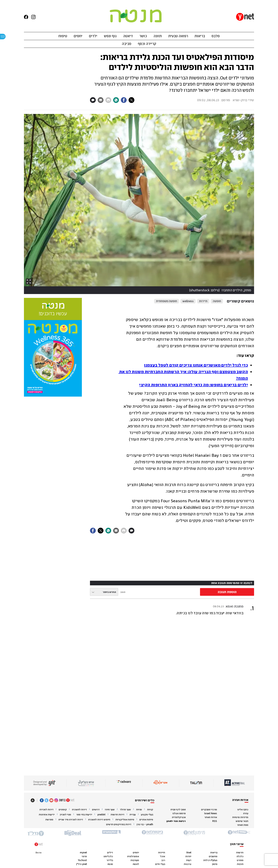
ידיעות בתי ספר (84, 815)
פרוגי (84, 856)
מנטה (110, 864)
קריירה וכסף (147, 44)
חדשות (240, 852)
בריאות (200, 36)
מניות (139, 810)
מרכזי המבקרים (209, 809)
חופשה (217, 301)
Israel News (211, 813)
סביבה (127, 44)
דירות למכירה (47, 810)
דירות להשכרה (79, 810)
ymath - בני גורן (145, 824)
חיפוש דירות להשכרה (99, 820)
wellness (188, 301)
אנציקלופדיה (179, 817)
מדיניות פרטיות (240, 817)
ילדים (93, 36)
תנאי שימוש (242, 821)
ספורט (240, 860)
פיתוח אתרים (146, 820)
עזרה (246, 813)
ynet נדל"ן (81, 864)
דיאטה (128, 36)
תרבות (240, 864)
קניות (150, 810)
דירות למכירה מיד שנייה (71, 820)
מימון (215, 864)
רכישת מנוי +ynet (176, 821)
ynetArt (101, 815)
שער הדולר (125, 810)
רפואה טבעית (178, 36)
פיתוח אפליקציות (125, 820)
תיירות (203, 301)
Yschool (82, 860)
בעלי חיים (160, 864)
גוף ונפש (110, 36)
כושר (143, 36)
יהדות (188, 856)
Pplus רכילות (210, 860)
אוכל (163, 856)
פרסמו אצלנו (179, 813)
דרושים (96, 810)
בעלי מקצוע (147, 815)
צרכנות (188, 864)
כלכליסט (108, 856)
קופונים (63, 810)
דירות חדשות (117, 815)
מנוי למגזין (65, 815)
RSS (215, 821)
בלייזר (110, 860)
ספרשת (49, 820)
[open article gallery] (139, 204)
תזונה (158, 36)
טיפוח (63, 36)
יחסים (78, 36)
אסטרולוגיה (133, 856)
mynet (83, 852)
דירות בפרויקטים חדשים (119, 824)
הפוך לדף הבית (178, 809)
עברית (133, 815)
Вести (39, 852)
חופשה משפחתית (167, 301)
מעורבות (135, 860)
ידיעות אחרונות (47, 815)
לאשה (136, 864)
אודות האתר (211, 817)
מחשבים (213, 856)
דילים (110, 852)
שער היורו (110, 810)
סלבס (216, 36)
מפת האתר (243, 825)
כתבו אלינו (243, 809)
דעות (189, 860)
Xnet (189, 852)
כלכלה (240, 856)
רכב (163, 860)
